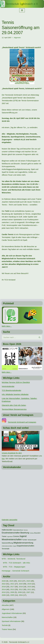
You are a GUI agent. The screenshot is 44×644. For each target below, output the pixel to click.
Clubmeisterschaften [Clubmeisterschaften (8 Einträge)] (7, 546)
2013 (12, 589)
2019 (29, 584)
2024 (20, 581)
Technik (5, 625)
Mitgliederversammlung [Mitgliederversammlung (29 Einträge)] (23, 543)
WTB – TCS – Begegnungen (14, 567)
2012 (21, 589)
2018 (4, 587)
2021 (12, 584)
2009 (12, 592)
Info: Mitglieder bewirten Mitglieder (15, 394)
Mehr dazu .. (7, 326)
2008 (20, 592)
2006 (4, 595)
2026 (4, 581)
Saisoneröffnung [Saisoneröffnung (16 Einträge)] (7, 543)
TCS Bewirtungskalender (11, 390)
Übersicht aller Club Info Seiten (14, 405)
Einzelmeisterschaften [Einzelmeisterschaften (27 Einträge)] (11, 533)
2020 (21, 584)
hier (3, 459)
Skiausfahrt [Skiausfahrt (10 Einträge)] (37, 533)
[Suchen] (19, 337)
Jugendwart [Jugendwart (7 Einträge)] (10, 537)
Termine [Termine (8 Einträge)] (26, 530)
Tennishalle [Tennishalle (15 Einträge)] (6, 549)
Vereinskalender (8, 386)
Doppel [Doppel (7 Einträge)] (15, 546)
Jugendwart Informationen (12, 613)
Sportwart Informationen (11, 621)
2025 (11, 581)
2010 (4, 592)
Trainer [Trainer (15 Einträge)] (4, 536)
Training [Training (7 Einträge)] (32, 533)
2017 (12, 587)
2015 (29, 587)
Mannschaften (7, 617)
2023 (28, 581)
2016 (21, 587)
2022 (4, 584)
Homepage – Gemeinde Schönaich (15, 571)
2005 (12, 595)
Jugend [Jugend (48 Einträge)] (23, 536)
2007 (28, 592)
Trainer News (7, 629)
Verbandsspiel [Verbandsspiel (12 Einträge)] (32, 540)
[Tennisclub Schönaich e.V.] (22, 4)
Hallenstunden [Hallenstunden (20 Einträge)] (7, 530)
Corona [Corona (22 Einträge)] (16, 536)
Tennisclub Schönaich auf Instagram (22, 422)
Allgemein (17, 38)
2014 (4, 589)
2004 (21, 595)
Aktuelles (5, 605)
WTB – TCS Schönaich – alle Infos (16, 563)
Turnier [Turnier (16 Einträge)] (25, 540)
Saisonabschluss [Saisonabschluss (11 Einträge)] (18, 530)
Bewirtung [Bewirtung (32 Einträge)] (25, 533)
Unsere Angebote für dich (12, 453)
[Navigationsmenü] (22, 10)
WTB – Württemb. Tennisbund (13, 559)
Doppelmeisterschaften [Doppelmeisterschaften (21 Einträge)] (25, 546)
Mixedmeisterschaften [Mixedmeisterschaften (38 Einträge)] (12, 540)
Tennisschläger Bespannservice (14, 409)
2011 (29, 589)
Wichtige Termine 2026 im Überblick (16, 382)
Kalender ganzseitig (10, 520)
